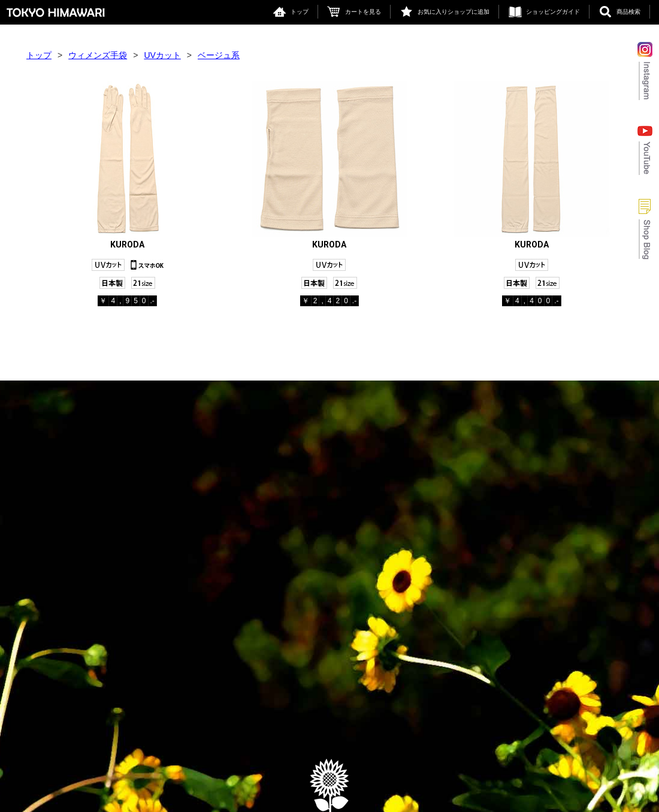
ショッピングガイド (553, 12)
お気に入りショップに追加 (454, 12)
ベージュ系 (219, 55)
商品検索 (628, 12)
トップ (300, 12)
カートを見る (363, 12)
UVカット (162, 55)
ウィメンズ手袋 (98, 55)
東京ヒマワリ (56, 12)
